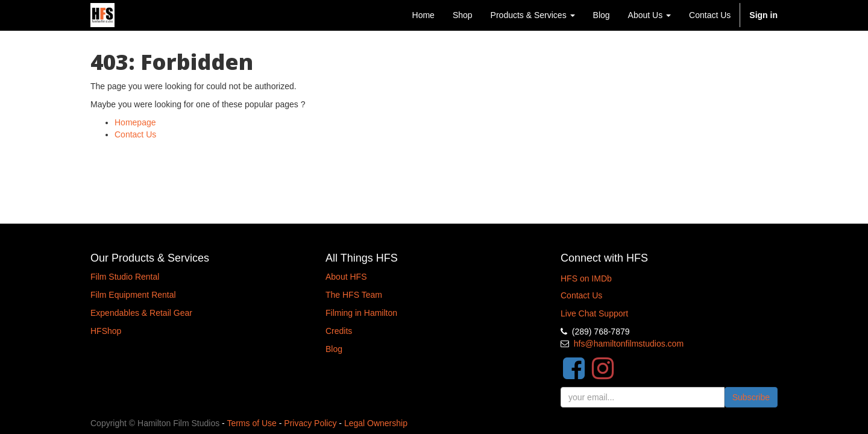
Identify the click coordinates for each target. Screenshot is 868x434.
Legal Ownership (376, 423)
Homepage (135, 122)
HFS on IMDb (586, 278)
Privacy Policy (310, 423)
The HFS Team (354, 295)
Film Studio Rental (125, 277)
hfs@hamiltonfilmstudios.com (629, 344)
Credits (339, 331)
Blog (334, 349)
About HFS (346, 277)
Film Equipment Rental (133, 295)
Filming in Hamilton (361, 313)
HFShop (106, 331)
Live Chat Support (594, 313)
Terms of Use (251, 423)
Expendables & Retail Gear (141, 313)
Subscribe (751, 397)
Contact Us (135, 134)
